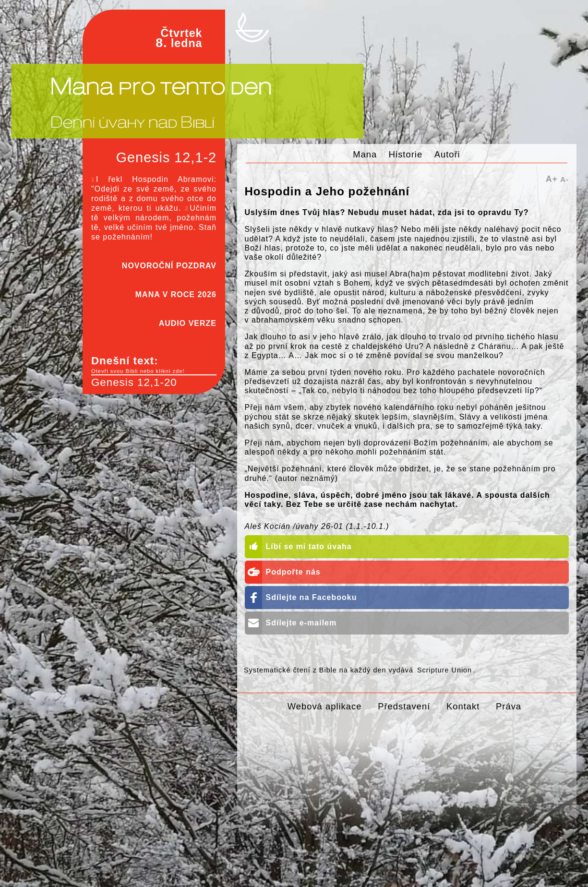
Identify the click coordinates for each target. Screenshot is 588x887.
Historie (406, 154)
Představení (404, 706)
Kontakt (463, 706)
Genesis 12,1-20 (134, 382)
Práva (509, 706)
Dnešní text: (154, 365)
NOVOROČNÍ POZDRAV (169, 266)
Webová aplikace (325, 706)
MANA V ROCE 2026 (176, 294)
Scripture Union (444, 670)
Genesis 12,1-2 (166, 157)
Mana (365, 154)
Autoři (447, 154)
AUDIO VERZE (188, 323)
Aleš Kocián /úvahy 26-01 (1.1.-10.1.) (317, 526)
